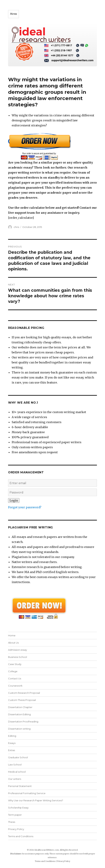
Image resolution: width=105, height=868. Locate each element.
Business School (18, 657)
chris (16, 227)
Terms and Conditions (21, 836)
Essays (12, 743)
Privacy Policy (16, 829)
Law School (15, 765)
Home (12, 635)
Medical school (17, 772)
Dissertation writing (19, 729)
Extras (12, 750)
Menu (13, 14)
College (13, 671)
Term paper (15, 815)
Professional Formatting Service (27, 793)
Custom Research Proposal (24, 693)
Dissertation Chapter (20, 707)
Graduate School (18, 757)
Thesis (12, 822)
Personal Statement (20, 786)
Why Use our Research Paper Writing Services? (36, 800)
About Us (13, 643)
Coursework (15, 686)
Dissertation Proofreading (23, 722)
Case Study (15, 664)
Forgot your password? (25, 507)
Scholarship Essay (18, 808)
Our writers (15, 779)
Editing (12, 736)
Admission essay (18, 650)
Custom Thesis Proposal (22, 700)
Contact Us (15, 678)
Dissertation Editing (19, 714)
